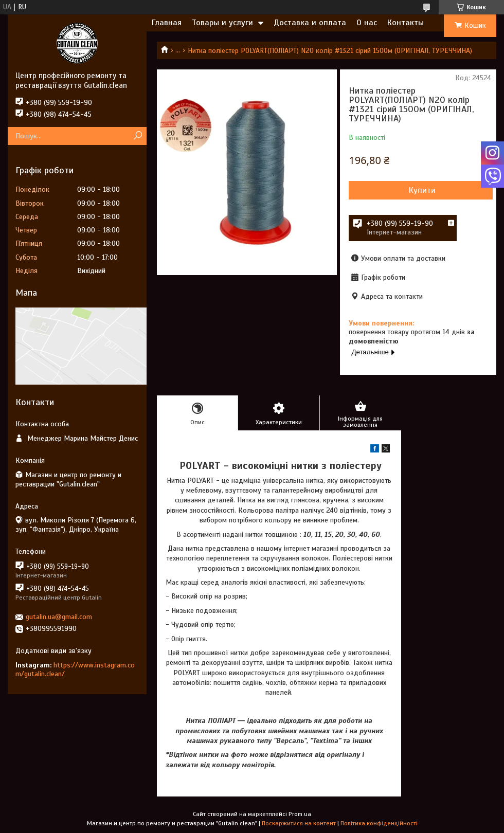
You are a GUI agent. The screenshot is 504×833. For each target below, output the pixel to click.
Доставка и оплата (310, 23)
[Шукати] (138, 136)
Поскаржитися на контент (299, 823)
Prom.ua (300, 814)
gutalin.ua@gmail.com (59, 617)
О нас (367, 23)
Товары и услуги (222, 23)
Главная (167, 23)
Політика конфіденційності (379, 823)
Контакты (406, 23)
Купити (422, 190)
